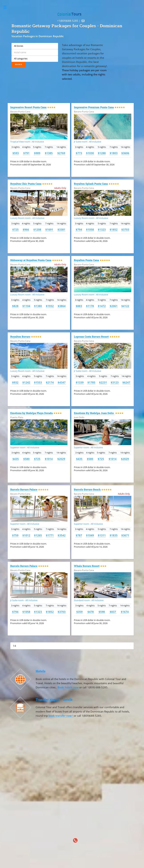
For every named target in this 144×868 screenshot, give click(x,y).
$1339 (80, 382)
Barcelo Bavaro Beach (87, 490)
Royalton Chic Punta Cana (26, 184)
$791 (26, 153)
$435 (16, 459)
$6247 (126, 382)
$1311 (102, 535)
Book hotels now (68, 687)
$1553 (38, 382)
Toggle (7, 7)
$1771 (50, 535)
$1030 (90, 153)
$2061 (114, 306)
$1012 (26, 535)
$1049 (90, 535)
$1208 (37, 230)
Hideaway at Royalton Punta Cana (31, 260)
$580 (26, 459)
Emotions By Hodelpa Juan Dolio (94, 413)
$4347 (62, 382)
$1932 (50, 306)
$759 (15, 535)
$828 (15, 306)
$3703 (125, 230)
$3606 (125, 153)
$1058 (90, 230)
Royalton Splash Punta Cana (91, 184)
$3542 (62, 535)
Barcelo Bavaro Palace (24, 490)
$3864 (62, 306)
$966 (26, 230)
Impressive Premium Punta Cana (94, 107)
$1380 (38, 306)
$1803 (114, 153)
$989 (37, 153)
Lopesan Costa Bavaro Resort (91, 337)
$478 (91, 612)
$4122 (125, 306)
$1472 (102, 306)
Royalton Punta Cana (86, 260)
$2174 (50, 382)
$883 (79, 306)
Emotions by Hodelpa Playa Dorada (31, 413)
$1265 (38, 535)
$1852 (114, 230)
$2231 (103, 382)
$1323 (102, 230)
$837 (113, 612)
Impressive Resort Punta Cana (28, 107)
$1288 (102, 153)
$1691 (49, 230)
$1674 (125, 612)
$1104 (26, 306)
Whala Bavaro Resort (87, 566)
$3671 (125, 535)
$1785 (91, 382)
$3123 (115, 382)
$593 (16, 153)
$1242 (26, 382)
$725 (15, 230)
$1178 (90, 306)
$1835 (114, 535)
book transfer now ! (61, 716)
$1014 (49, 459)
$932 (15, 382)
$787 (79, 535)
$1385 (49, 153)
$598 (102, 612)
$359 (79, 612)
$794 (79, 230)
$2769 (61, 153)
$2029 (61, 459)
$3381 (61, 230)
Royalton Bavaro (20, 337)
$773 (79, 153)
